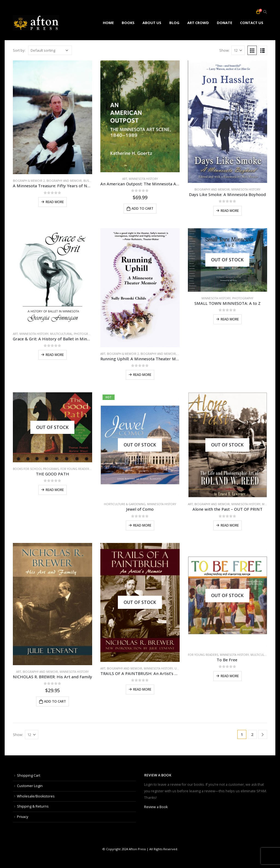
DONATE (224, 23)
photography (84, 334)
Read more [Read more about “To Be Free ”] (230, 676)
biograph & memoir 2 (29, 181)
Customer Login (30, 786)
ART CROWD (198, 23)
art (125, 179)
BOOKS (128, 23)
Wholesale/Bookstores (36, 796)
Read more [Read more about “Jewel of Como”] (142, 525)
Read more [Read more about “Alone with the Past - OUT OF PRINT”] (230, 525)
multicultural (61, 334)
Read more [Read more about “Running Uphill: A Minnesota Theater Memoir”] (142, 375)
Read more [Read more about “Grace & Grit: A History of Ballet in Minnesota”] (55, 355)
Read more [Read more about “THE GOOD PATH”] (55, 490)
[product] (52, 117)
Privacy (23, 817)
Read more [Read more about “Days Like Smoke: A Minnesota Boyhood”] (230, 211)
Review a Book (156, 807)
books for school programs (36, 469)
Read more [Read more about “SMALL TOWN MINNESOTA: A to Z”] (230, 319)
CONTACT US (252, 23)
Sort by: (19, 50)
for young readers (76, 469)
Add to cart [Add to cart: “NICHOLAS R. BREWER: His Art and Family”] (55, 701)
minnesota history (143, 179)
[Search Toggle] (265, 12)
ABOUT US (152, 23)
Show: (224, 50)
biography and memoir (64, 181)
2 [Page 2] (252, 734)
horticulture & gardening (125, 504)
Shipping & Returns (33, 806)
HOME (108, 23)
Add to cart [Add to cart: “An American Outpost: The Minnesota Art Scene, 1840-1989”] (142, 208)
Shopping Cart (29, 775)
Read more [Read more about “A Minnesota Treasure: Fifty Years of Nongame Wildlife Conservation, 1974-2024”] (55, 202)
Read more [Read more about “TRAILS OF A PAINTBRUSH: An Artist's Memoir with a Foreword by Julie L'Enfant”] (142, 689)
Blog (174, 23)
